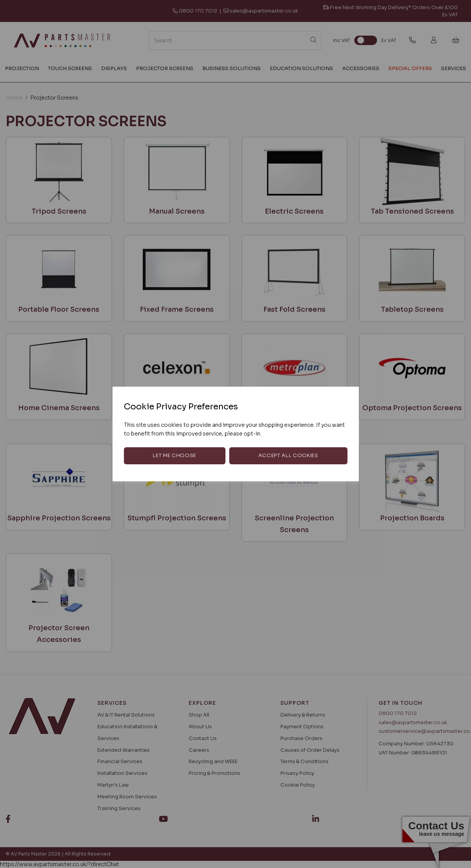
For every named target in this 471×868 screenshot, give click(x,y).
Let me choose (174, 455)
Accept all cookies (288, 455)
